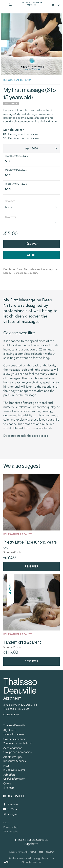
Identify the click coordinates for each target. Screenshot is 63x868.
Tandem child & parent (22, 642)
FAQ (6, 766)
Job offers (9, 775)
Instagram (11, 814)
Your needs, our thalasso (18, 743)
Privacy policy (10, 827)
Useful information (14, 779)
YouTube (10, 809)
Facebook (11, 805)
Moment (10, 201)
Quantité (10, 217)
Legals (7, 823)
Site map (9, 788)
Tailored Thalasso (14, 734)
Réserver (32, 244)
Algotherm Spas (13, 757)
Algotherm (10, 730)
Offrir (32, 255)
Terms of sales (11, 832)
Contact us (11, 715)
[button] (7, 862)
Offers (7, 784)
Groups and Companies (17, 752)
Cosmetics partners (15, 739)
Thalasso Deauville (14, 725)
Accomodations (13, 748)
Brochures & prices (15, 761)
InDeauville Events (14, 770)
